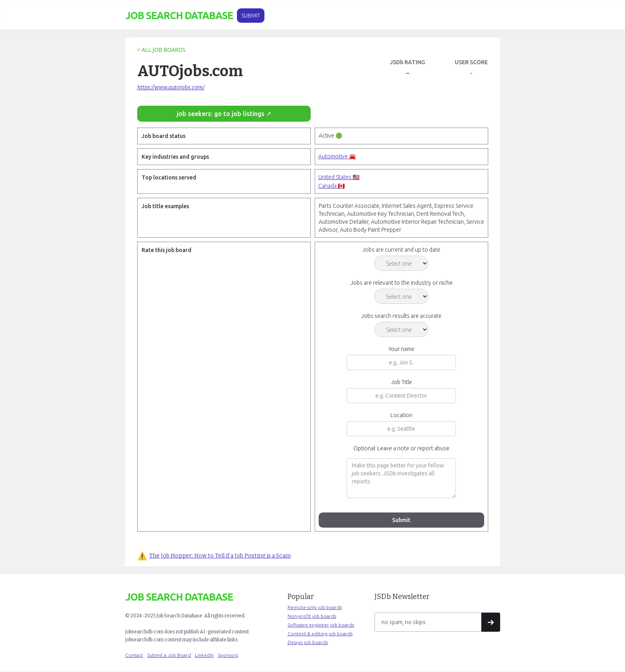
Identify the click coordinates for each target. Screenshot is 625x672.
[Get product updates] (428, 622)
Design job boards (308, 642)
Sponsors (228, 655)
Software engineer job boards (321, 625)
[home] (179, 16)
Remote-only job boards (315, 607)
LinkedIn (204, 655)
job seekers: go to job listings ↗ (224, 114)
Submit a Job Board (169, 655)
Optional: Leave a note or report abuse (401, 448)
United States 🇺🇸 (339, 177)
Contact (134, 655)
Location (401, 415)
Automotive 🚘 (337, 156)
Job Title (401, 382)
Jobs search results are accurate (401, 316)
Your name (401, 349)
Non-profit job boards (312, 616)
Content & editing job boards (320, 634)
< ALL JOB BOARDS (162, 50)
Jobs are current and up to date (401, 250)
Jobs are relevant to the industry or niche (401, 283)
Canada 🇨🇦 (331, 186)
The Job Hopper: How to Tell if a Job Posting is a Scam (220, 556)
